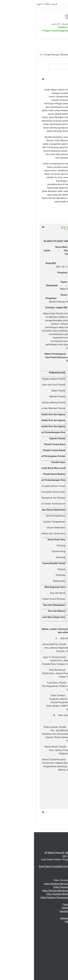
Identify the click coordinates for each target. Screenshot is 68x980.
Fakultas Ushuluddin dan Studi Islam (45, 918)
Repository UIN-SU (54, 946)
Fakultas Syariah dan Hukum (49, 915)
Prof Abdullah (48, 821)
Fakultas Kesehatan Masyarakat (47, 922)
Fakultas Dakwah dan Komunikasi (41, 27)
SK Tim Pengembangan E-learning (46, 856)
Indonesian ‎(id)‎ (56, 967)
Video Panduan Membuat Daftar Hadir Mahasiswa (38, 894)
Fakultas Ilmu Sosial (53, 925)
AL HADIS (49, 80)
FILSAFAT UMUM (42, 228)
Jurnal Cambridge (54, 953)
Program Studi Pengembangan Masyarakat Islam (34, 31)
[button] (51, 73)
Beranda (61, 846)
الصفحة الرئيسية (55, 24)
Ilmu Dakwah (46, 813)
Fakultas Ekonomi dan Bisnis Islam (45, 908)
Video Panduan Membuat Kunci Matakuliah (41, 887)
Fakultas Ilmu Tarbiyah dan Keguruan (44, 911)
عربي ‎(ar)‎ (61, 960)
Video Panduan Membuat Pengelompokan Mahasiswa (36, 891)
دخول (6, 4)
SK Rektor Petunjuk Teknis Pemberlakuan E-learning (37, 853)
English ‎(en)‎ (57, 963)
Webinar (61, 935)
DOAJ (60, 956)
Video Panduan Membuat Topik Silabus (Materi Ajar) (37, 884)
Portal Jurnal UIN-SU (53, 949)
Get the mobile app (56, 976)
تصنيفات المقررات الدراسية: (49, 49)
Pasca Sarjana (56, 932)
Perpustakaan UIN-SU (52, 942)
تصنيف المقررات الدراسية (30, 24)
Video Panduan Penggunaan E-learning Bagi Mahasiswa (35, 898)
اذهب (58, 73)
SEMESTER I (52, 34)
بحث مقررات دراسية (53, 62)
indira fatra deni (47, 805)
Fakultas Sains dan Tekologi (49, 928)
